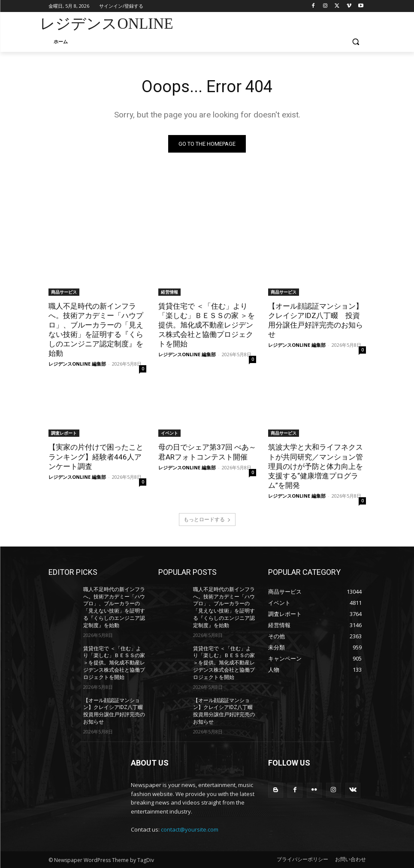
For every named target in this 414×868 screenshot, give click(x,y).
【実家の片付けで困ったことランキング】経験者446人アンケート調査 (96, 457)
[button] (356, 42)
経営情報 (169, 292)
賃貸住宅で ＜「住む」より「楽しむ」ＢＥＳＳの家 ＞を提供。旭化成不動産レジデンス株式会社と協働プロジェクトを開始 (207, 325)
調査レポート (64, 433)
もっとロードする (207, 519)
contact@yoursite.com (190, 829)
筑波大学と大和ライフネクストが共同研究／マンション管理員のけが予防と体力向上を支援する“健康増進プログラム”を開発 (316, 466)
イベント (169, 433)
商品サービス (64, 292)
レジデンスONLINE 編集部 (77, 364)
